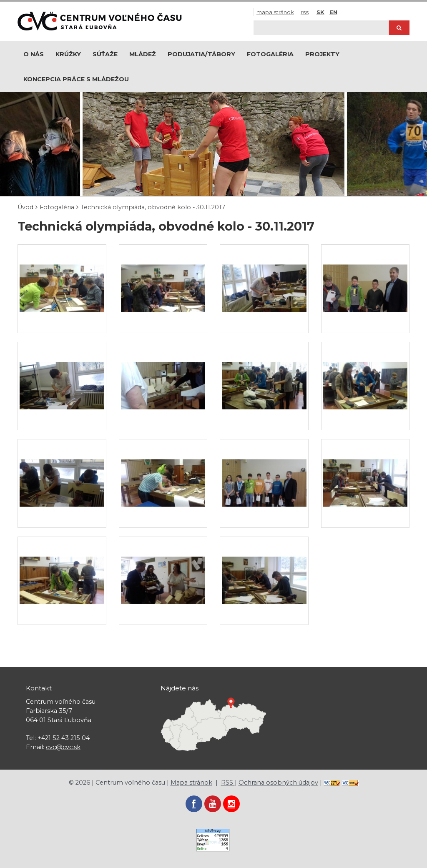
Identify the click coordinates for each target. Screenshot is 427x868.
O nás (34, 54)
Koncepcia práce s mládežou (76, 79)
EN (333, 12)
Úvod (25, 207)
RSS (305, 12)
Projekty (322, 54)
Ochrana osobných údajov (278, 783)
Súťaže (105, 54)
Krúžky (68, 54)
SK (320, 12)
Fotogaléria (270, 54)
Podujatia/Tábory (201, 54)
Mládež (143, 54)
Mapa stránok (275, 12)
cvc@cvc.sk (63, 747)
